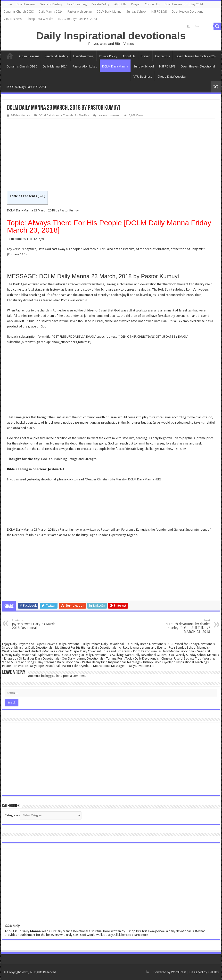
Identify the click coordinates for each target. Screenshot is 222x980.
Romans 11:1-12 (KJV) (29, 239)
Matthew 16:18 (171, 449)
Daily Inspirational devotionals (111, 36)
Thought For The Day (76, 115)
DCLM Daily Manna (109, 12)
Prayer (136, 4)
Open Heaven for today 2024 (184, 4)
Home (8, 4)
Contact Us (152, 4)
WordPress (179, 972)
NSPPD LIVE (159, 12)
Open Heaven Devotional (188, 12)
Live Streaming (77, 4)
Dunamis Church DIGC (19, 12)
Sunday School (136, 12)
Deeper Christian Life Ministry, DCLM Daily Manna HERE (124, 479)
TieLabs (213, 972)
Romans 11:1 (17, 254)
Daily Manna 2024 (51, 12)
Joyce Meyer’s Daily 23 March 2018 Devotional (37, 624)
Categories (12, 815)
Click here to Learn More (131, 935)
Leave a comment (109, 115)
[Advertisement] (111, 155)
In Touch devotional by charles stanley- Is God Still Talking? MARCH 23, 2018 (185, 626)
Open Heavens (26, 4)
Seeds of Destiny (51, 4)
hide (41, 196)
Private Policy (100, 4)
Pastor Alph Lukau (80, 12)
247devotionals (21, 115)
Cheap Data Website (40, 19)
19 (184, 449)
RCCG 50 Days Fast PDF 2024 (77, 19)
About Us (120, 4)
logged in (52, 676)
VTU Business (13, 19)
